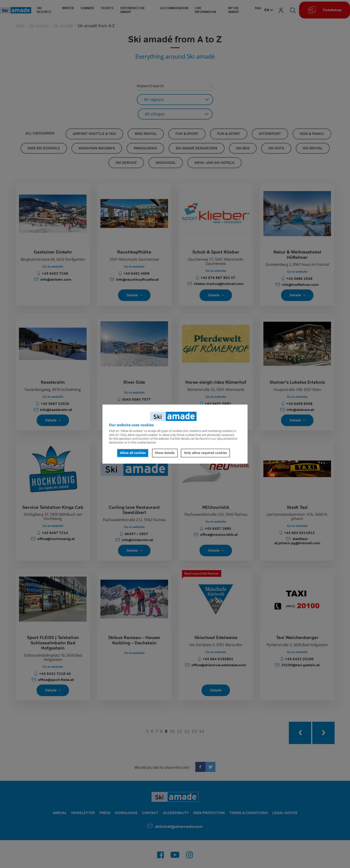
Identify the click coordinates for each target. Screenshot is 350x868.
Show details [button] (165, 453)
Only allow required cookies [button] (205, 453)
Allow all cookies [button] (133, 453)
